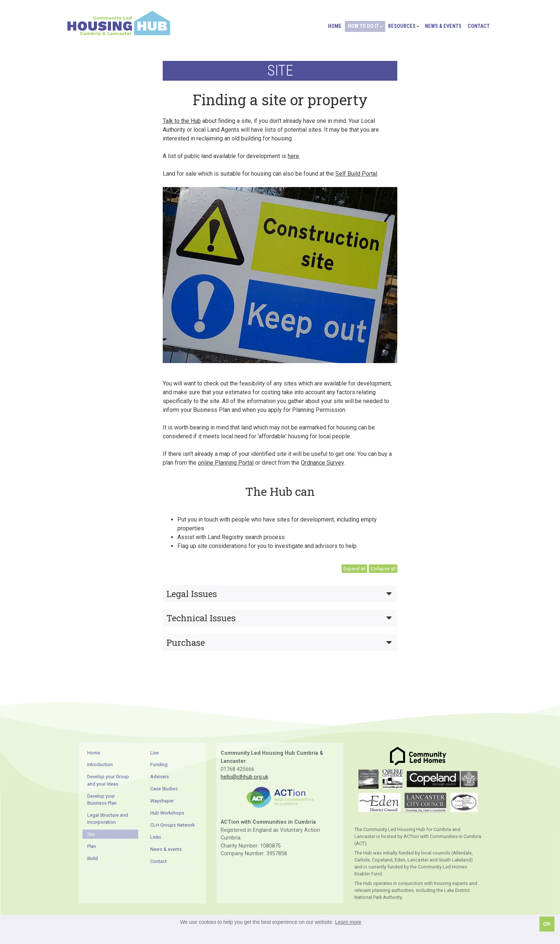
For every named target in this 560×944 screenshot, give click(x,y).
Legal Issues (279, 594)
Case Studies (164, 789)
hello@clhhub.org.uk (244, 777)
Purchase (279, 643)
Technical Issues (279, 618)
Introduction (100, 764)
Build (93, 858)
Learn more (348, 922)
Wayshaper (162, 801)
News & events (443, 26)
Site (91, 834)
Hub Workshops (167, 813)
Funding (159, 764)
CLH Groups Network (172, 825)
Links (156, 837)
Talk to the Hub (182, 121)
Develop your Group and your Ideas (108, 780)
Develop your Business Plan (102, 800)
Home (335, 26)
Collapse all (383, 568)
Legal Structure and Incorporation (108, 819)
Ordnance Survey (322, 463)
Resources (404, 26)
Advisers (160, 777)
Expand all (354, 568)
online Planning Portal (226, 463)
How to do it (365, 26)
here (293, 156)
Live (154, 753)
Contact (479, 26)
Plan (92, 846)
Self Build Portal (356, 174)
